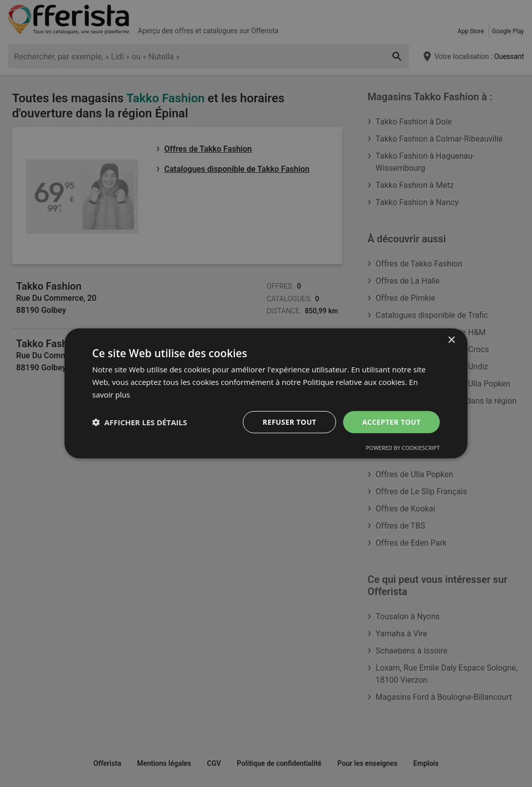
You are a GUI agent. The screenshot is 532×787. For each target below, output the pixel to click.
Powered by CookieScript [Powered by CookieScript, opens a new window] (403, 448)
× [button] (451, 340)
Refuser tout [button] (289, 421)
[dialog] (266, 393)
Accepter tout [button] (391, 421)
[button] (140, 422)
